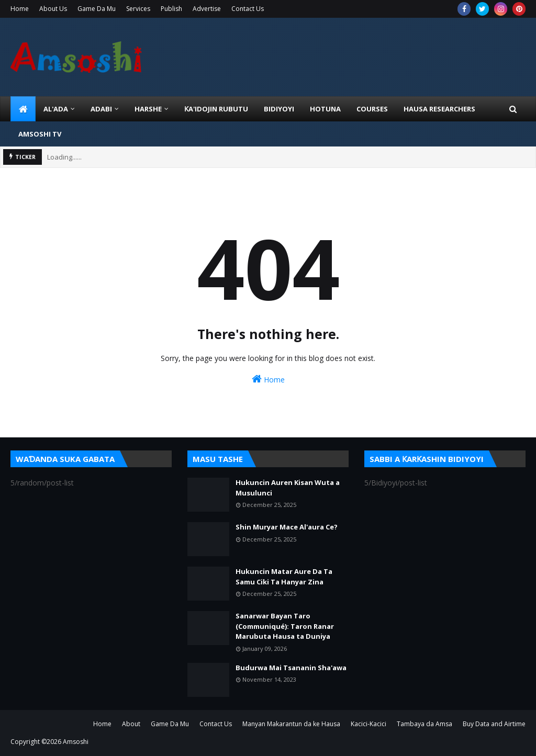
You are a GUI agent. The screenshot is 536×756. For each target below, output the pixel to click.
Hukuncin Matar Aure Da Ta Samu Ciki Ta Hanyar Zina (284, 577)
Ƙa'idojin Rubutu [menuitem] (216, 109)
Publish (171, 9)
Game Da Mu (97, 9)
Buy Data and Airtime (494, 724)
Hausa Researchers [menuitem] (439, 109)
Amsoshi (76, 742)
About (131, 724)
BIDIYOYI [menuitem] (279, 109)
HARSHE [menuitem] (148, 109)
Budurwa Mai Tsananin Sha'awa (291, 668)
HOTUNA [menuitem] (325, 109)
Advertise (207, 9)
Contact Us (248, 9)
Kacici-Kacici (368, 724)
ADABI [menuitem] (101, 109)
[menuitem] (23, 109)
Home (20, 9)
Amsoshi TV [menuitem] (40, 134)
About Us (53, 9)
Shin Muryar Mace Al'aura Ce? (287, 527)
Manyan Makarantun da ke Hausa (291, 724)
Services (138, 9)
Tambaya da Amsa (425, 724)
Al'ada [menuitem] (56, 109)
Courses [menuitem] (372, 109)
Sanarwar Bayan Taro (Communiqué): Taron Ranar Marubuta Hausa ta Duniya (285, 626)
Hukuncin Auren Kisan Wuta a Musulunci (288, 488)
